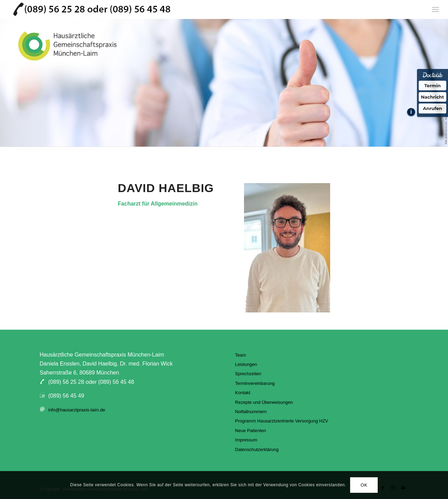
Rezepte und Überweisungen (264, 402)
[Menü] (435, 9)
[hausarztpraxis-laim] (92, 9)
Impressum (246, 440)
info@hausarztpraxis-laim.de (77, 410)
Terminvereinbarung (255, 383)
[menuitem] (435, 9)
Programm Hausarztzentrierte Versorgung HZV (282, 421)
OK (364, 485)
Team (241, 355)
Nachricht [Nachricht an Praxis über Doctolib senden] (433, 97)
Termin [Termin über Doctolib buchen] (432, 86)
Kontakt (243, 393)
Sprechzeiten (248, 374)
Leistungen (246, 364)
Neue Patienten (251, 431)
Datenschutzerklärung (257, 450)
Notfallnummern (251, 412)
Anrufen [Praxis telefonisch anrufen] (432, 108)
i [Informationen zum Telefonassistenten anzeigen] (411, 112)
